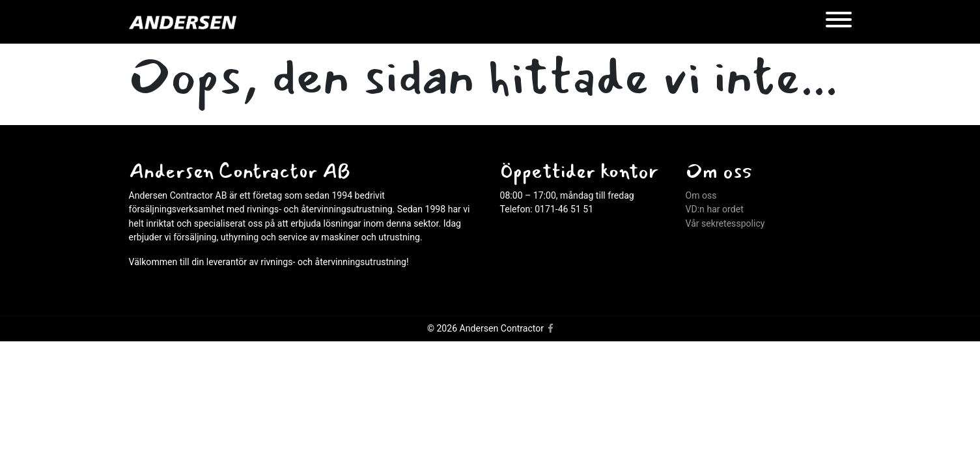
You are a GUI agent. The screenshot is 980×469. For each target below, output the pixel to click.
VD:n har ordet (715, 209)
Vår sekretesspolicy (725, 223)
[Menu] (839, 22)
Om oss (701, 195)
